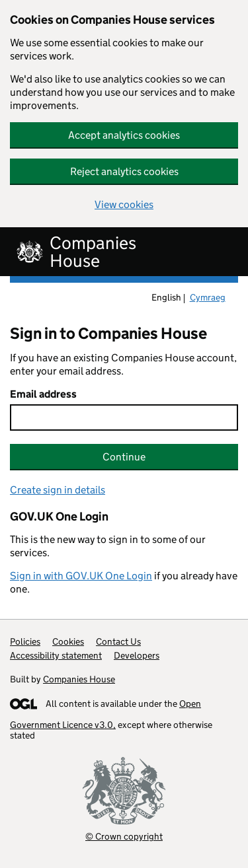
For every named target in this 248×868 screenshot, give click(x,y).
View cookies (124, 204)
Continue (124, 457)
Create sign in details (58, 490)
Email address (43, 394)
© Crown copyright (124, 836)
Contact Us (118, 641)
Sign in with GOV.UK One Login (81, 576)
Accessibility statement (56, 655)
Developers (137, 655)
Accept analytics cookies (124, 135)
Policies (25, 641)
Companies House (79, 679)
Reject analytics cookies (124, 171)
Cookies (68, 641)
